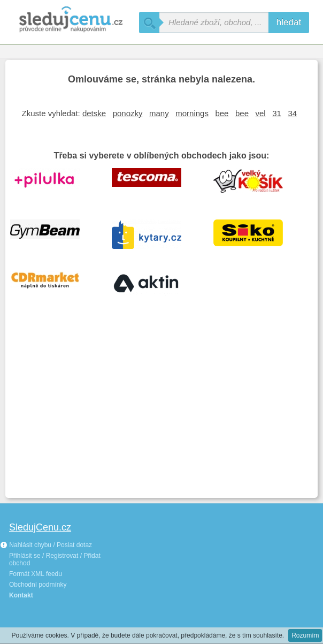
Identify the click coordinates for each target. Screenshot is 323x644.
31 (277, 113)
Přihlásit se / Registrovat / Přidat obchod (55, 559)
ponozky (128, 113)
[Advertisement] (161, 412)
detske (94, 113)
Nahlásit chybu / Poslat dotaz (46, 545)
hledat (289, 22)
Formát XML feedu (36, 574)
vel (261, 113)
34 (292, 113)
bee (222, 113)
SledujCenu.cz (40, 527)
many (159, 113)
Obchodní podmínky (38, 585)
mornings (192, 113)
